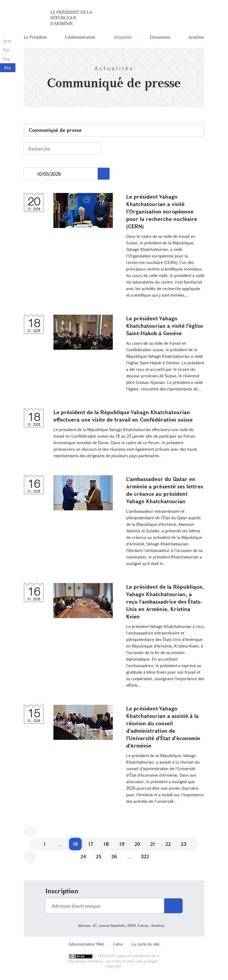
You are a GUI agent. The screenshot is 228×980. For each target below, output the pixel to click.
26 (114, 856)
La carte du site (145, 944)
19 (122, 844)
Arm (7, 41)
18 (106, 844)
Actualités (123, 37)
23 (184, 844)
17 (91, 844)
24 (83, 856)
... (30, 174)
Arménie (196, 37)
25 (99, 856)
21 (153, 844)
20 (137, 844)
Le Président (35, 37)
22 (168, 844)
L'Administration (80, 37)
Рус (6, 50)
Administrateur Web (86, 944)
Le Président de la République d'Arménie (71, 18)
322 (145, 856)
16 (76, 844)
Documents (160, 37)
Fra (8, 68)
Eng (6, 59)
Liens (118, 944)
